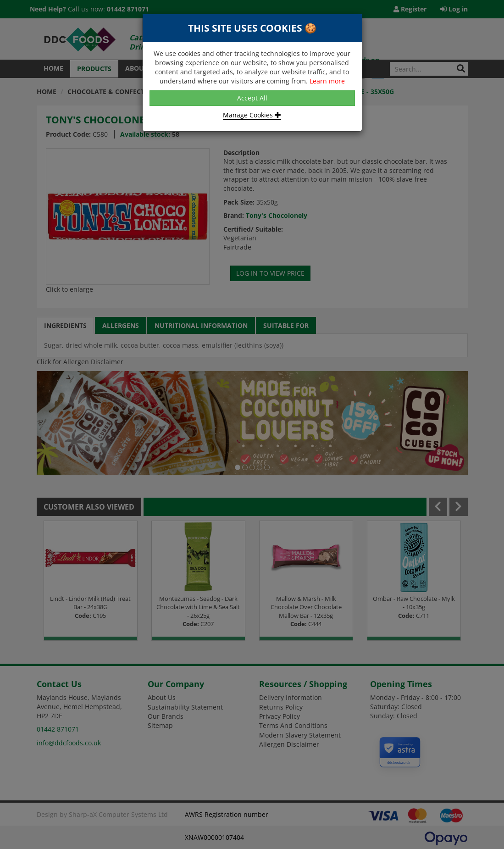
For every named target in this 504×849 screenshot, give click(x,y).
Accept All (252, 98)
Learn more (327, 81)
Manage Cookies (252, 115)
